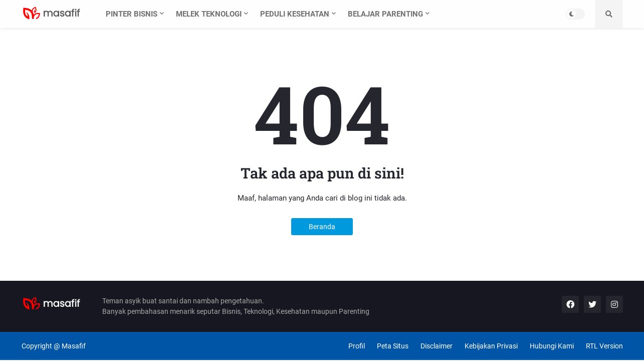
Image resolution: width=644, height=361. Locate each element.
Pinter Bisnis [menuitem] (132, 14)
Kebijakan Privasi (491, 346)
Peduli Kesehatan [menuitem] (295, 14)
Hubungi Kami (552, 346)
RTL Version (604, 346)
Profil (357, 346)
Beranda (322, 227)
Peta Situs (393, 346)
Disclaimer (437, 346)
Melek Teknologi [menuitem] (209, 14)
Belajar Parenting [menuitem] (385, 14)
